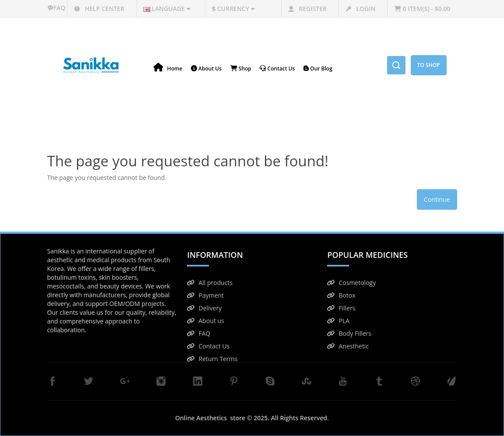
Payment (205, 295)
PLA (338, 321)
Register (307, 9)
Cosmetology (351, 283)
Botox (341, 295)
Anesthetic (348, 346)
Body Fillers (349, 333)
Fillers (341, 308)
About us (205, 321)
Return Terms (212, 359)
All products (210, 283)
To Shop (429, 65)
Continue (437, 199)
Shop (241, 69)
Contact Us (208, 346)
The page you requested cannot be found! (262, 122)
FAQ (199, 333)
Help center (99, 9)
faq (57, 8)
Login (361, 9)
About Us (206, 69)
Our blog (318, 69)
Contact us (277, 69)
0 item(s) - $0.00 (422, 9)
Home (168, 68)
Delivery (204, 308)
